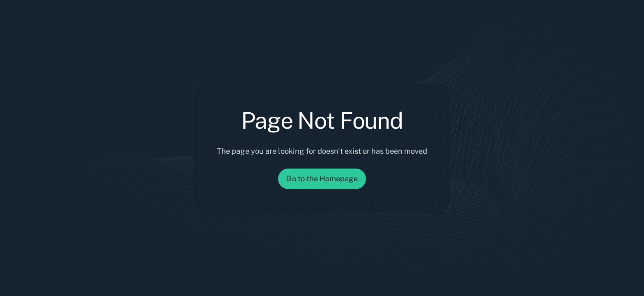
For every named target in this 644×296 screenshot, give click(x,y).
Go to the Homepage (322, 178)
